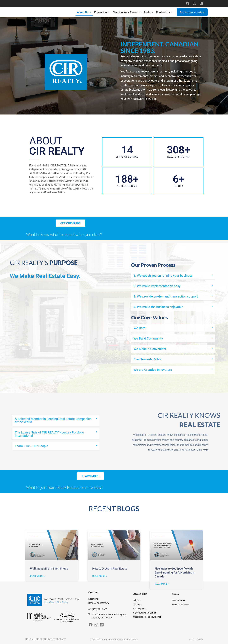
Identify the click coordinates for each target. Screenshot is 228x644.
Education (102, 12)
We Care (206, 328)
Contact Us (164, 12)
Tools (148, 12)
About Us (84, 12)
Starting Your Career (127, 12)
